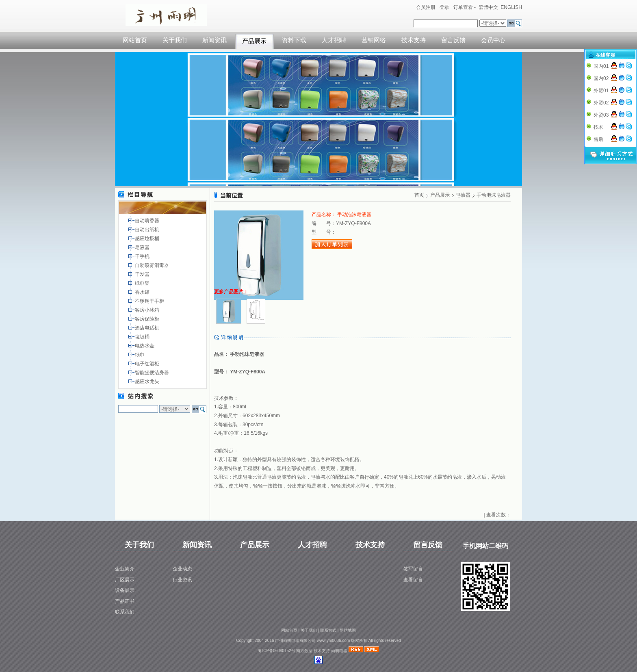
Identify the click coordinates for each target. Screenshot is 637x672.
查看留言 (413, 580)
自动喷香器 (148, 221)
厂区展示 (125, 580)
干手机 (143, 256)
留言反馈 (453, 40)
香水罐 (143, 292)
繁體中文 (488, 7)
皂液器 (143, 247)
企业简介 (125, 569)
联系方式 (328, 630)
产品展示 (254, 41)
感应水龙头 (148, 382)
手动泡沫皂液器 (494, 195)
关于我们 (175, 40)
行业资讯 (182, 580)
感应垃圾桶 (148, 238)
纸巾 (140, 355)
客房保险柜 (148, 319)
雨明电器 (339, 651)
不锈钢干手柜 (150, 301)
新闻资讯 (214, 40)
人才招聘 (334, 40)
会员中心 (493, 40)
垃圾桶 (143, 337)
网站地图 (348, 630)
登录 (444, 7)
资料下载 (294, 40)
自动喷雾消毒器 (153, 265)
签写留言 (413, 569)
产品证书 (125, 601)
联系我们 (125, 612)
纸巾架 (143, 283)
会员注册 (426, 7)
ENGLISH (511, 7)
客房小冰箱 (148, 310)
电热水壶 (145, 346)
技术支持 (414, 40)
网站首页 (135, 40)
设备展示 (125, 590)
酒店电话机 (148, 328)
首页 (419, 195)
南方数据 (304, 651)
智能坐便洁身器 (153, 373)
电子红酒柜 (148, 364)
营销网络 (374, 40)
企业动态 (182, 569)
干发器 (143, 274)
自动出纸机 (148, 230)
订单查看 (463, 7)
